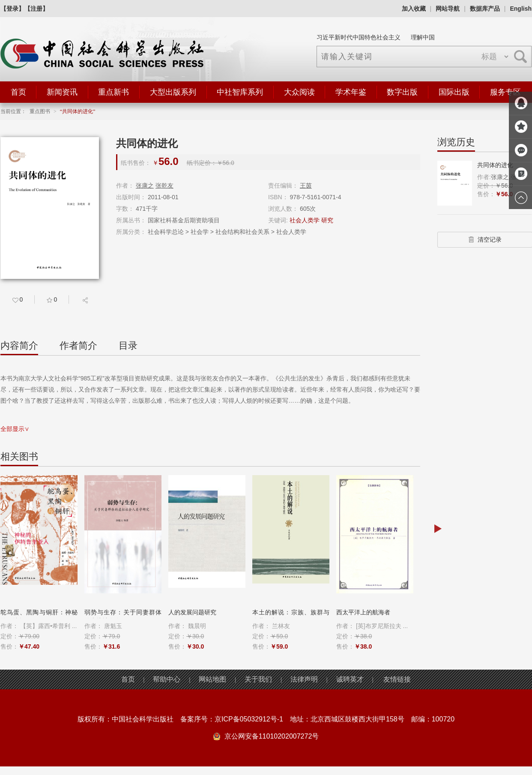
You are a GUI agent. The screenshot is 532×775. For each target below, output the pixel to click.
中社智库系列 (240, 92)
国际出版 (454, 92)
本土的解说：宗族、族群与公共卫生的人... (291, 616)
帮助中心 (167, 679)
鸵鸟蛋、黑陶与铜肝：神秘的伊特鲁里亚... (39, 616)
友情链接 (397, 679)
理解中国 (423, 37)
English (521, 9)
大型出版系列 (173, 92)
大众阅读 (299, 92)
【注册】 (36, 9)
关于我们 (258, 679)
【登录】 (12, 9)
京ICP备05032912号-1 (249, 719)
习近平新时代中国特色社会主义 (359, 37)
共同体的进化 (495, 165)
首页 (18, 92)
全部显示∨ (15, 429)
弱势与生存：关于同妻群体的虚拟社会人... (123, 616)
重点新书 (114, 92)
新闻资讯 (62, 92)
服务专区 (505, 92)
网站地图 (212, 679)
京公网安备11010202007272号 (272, 736)
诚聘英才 (350, 679)
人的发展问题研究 (192, 612)
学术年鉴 (351, 92)
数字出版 (402, 92)
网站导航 (448, 9)
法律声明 (304, 679)
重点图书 (40, 111)
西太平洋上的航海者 (363, 612)
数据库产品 (485, 9)
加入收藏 (414, 9)
